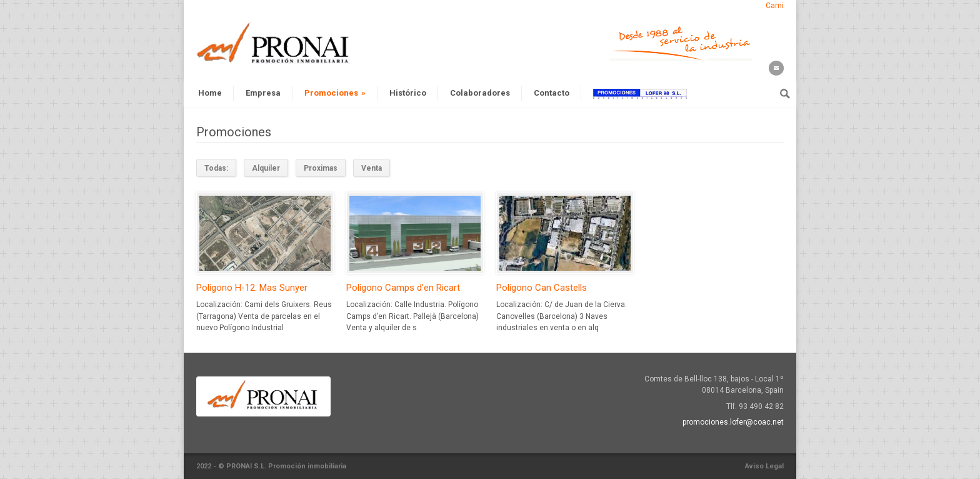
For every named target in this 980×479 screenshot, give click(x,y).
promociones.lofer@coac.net (733, 422)
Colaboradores (480, 93)
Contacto (552, 93)
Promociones (335, 93)
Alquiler (266, 168)
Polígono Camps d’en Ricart (403, 288)
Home (210, 93)
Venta (372, 168)
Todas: (216, 168)
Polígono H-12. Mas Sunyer (252, 288)
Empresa (263, 93)
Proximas (321, 168)
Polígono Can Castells (542, 288)
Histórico (408, 93)
